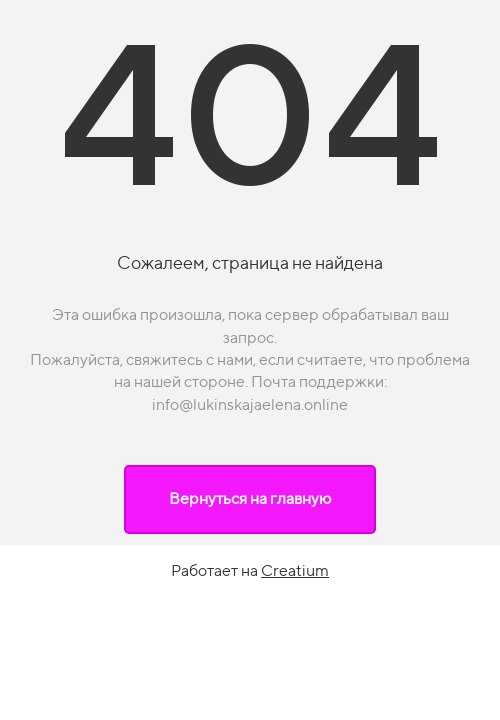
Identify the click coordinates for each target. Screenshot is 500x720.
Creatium (295, 570)
